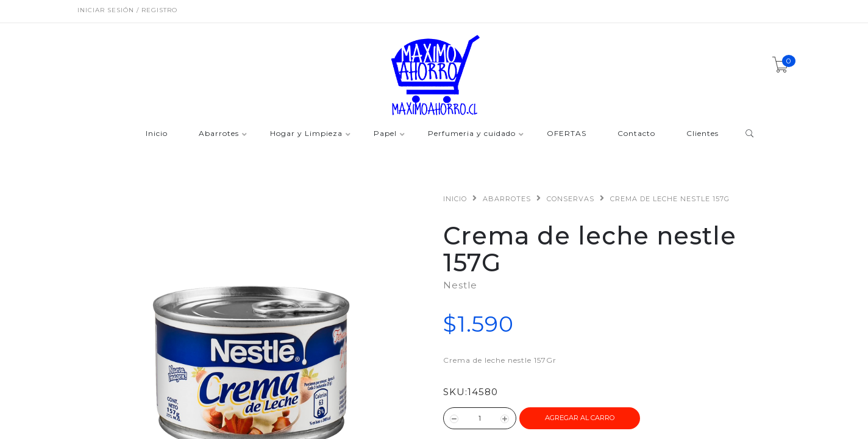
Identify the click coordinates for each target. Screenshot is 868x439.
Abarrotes (219, 134)
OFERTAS (567, 134)
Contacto (636, 134)
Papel (385, 134)
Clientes (703, 134)
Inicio (157, 134)
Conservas (571, 199)
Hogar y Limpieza (306, 134)
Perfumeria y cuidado (472, 134)
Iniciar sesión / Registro (127, 10)
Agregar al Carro (580, 418)
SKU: (455, 392)
